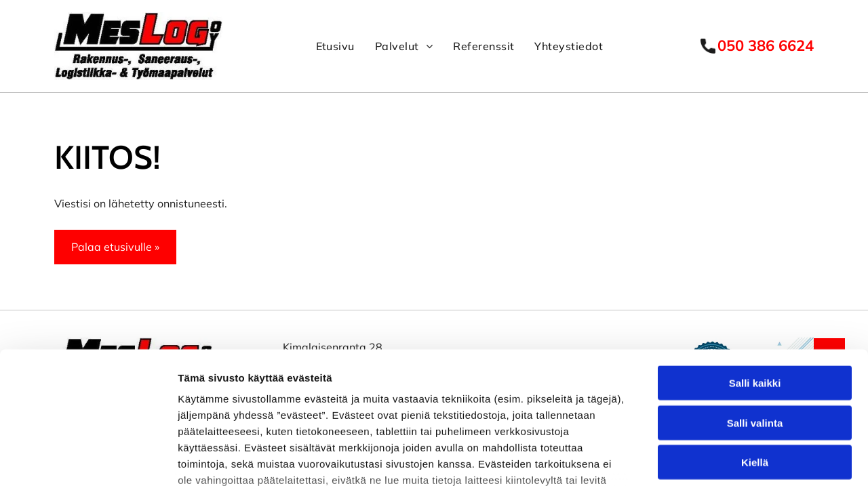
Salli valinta (755, 316)
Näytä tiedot (725, 459)
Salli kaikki (755, 276)
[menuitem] (335, 46)
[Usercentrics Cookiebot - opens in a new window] (88, 459)
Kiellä (755, 355)
